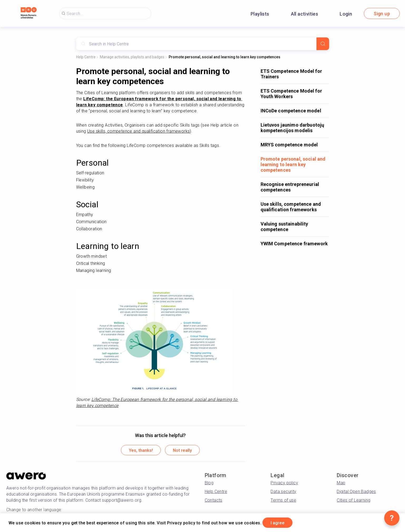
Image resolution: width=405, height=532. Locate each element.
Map (341, 484)
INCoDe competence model (291, 111)
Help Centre (86, 57)
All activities (305, 14)
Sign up (382, 14)
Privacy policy (284, 484)
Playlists (260, 14)
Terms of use (283, 501)
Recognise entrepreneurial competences (290, 187)
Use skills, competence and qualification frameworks (291, 207)
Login (346, 14)
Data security (283, 492)
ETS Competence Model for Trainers (291, 74)
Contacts (214, 501)
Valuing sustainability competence (284, 227)
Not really (185, 451)
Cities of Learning (353, 501)
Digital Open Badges (356, 492)
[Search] (323, 44)
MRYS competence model (289, 145)
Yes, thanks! (138, 451)
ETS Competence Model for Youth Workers (291, 94)
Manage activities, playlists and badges (132, 57)
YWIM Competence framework (294, 244)
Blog (209, 484)
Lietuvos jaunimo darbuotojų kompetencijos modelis (292, 128)
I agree (280, 522)
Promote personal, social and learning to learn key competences (225, 57)
